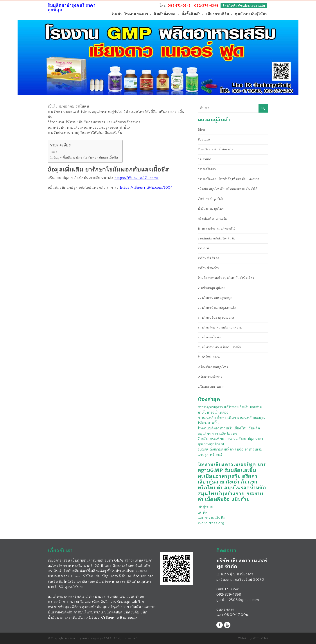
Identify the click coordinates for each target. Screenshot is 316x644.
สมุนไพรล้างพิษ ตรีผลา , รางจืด (219, 347)
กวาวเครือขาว (207, 169)
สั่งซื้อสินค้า (193, 14)
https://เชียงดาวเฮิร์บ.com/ (136, 178)
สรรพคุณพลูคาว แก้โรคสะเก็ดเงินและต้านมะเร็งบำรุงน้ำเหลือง (230, 410)
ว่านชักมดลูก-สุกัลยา (212, 288)
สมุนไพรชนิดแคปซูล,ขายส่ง (217, 308)
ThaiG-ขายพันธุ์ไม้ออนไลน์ (217, 149)
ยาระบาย (204, 248)
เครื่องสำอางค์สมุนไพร (213, 367)
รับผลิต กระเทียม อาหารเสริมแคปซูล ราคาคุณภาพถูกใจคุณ (230, 441)
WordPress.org (211, 523)
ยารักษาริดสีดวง (208, 258)
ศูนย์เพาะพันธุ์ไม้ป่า (251, 14)
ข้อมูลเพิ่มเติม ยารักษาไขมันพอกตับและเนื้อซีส (86, 158)
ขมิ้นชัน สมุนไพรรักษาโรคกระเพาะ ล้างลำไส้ (228, 189)
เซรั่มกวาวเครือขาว (210, 377)
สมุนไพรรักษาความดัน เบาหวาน (220, 327)
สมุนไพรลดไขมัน (210, 337)
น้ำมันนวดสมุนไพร (211, 209)
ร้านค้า (117, 14)
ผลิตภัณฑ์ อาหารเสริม (213, 219)
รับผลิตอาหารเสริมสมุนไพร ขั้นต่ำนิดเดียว (226, 278)
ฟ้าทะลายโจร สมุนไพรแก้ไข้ (217, 229)
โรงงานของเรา (138, 14)
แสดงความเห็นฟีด (212, 518)
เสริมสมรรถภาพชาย (211, 387)
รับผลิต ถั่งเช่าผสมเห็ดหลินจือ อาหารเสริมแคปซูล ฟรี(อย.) (230, 452)
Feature (204, 140)
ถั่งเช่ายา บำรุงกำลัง (211, 199)
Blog (201, 130)
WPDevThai (260, 638)
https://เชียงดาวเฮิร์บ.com (112, 618)
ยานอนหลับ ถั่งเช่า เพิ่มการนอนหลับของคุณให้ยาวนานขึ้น (232, 420)
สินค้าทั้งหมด (166, 14)
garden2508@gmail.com (238, 600)
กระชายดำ (205, 159)
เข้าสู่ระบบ (206, 507)
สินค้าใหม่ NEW (209, 357)
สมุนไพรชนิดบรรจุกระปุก (215, 298)
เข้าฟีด (203, 513)
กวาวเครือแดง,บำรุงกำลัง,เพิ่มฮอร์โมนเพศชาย (229, 179)
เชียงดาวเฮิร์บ (219, 14)
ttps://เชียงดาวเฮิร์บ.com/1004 (147, 188)
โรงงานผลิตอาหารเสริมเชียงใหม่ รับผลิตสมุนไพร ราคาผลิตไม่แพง (229, 431)
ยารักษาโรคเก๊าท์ (209, 268)
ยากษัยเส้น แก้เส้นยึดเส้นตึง (217, 238)
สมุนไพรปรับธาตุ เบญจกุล (216, 318)
